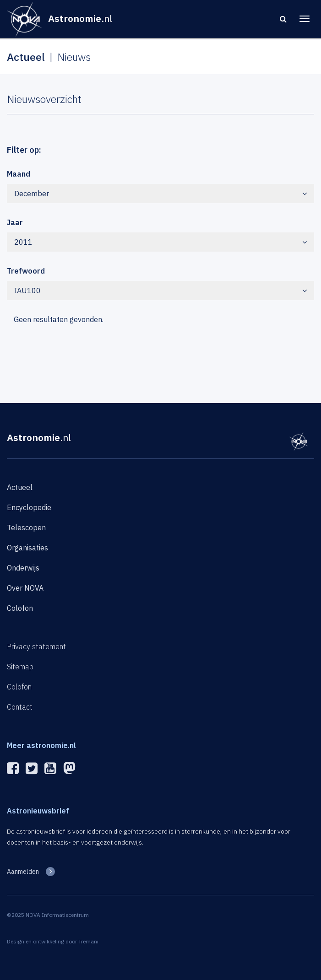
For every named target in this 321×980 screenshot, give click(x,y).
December (160, 194)
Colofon (20, 608)
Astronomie (39, 437)
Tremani (88, 941)
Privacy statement (36, 646)
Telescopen (26, 528)
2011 (160, 242)
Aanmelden (23, 872)
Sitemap (20, 667)
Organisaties (27, 548)
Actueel (20, 487)
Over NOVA (25, 588)
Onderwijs (23, 568)
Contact (20, 707)
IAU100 (160, 291)
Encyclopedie (29, 507)
